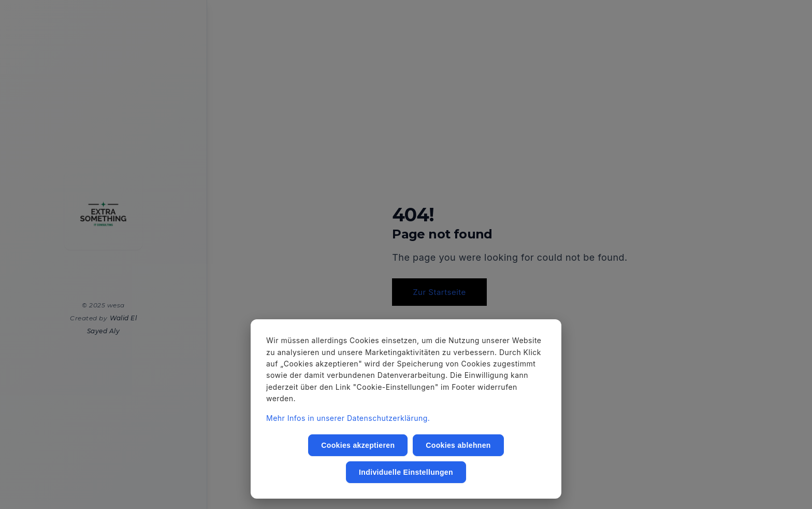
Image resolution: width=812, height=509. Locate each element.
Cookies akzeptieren (358, 445)
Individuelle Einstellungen (406, 472)
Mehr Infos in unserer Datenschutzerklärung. (348, 418)
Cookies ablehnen (458, 445)
